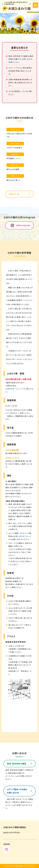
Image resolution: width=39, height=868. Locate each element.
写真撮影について (14, 158)
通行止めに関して (14, 180)
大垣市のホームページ (14, 389)
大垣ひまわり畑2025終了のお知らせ (19, 135)
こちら (24, 91)
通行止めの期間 (13, 169)
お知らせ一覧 (14, 194)
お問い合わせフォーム (22, 536)
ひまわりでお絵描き (14, 148)
